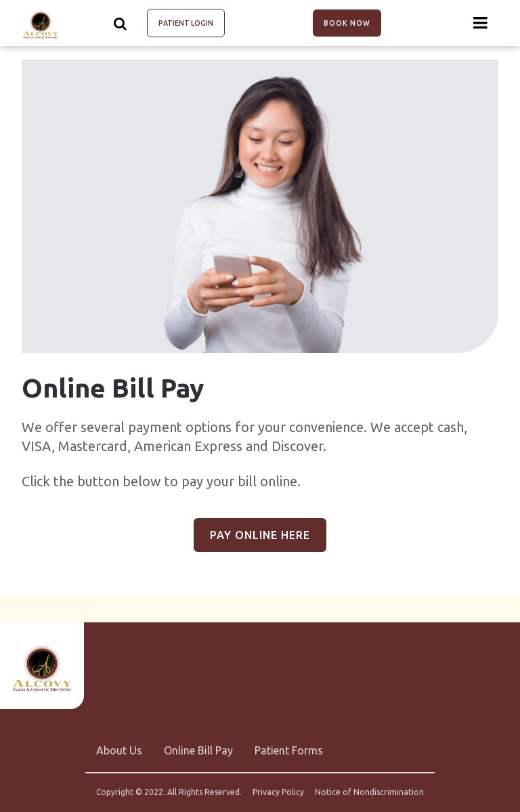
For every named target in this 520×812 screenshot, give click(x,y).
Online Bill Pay (198, 750)
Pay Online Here (260, 535)
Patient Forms (289, 750)
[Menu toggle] (481, 23)
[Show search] (121, 23)
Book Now (347, 23)
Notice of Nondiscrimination (369, 792)
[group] (260, 206)
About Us (119, 750)
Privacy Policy (278, 792)
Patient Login (186, 23)
